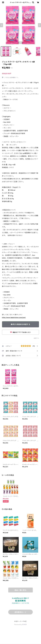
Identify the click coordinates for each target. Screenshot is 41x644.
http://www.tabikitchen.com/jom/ (14, 317)
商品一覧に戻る (20, 590)
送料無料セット (20, 612)
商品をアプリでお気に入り (20, 332)
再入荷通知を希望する (21, 324)
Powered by (21, 625)
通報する (36, 338)
